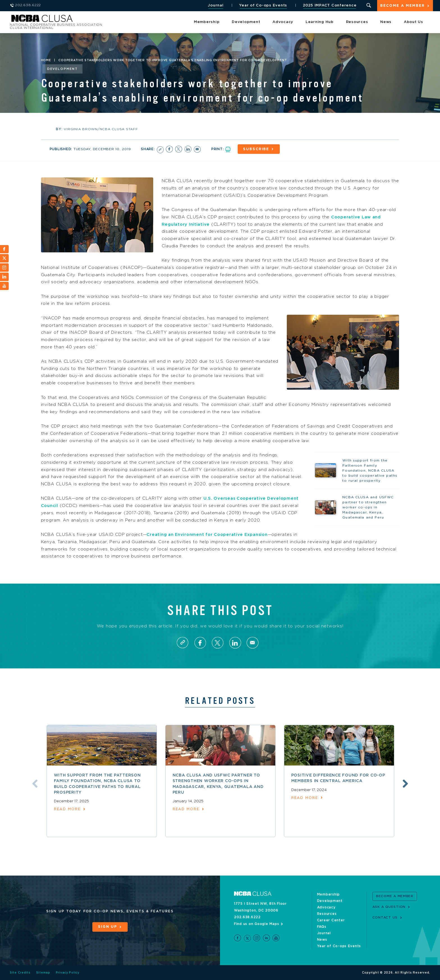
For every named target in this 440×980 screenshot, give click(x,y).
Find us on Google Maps (257, 924)
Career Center (331, 920)
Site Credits (20, 972)
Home (46, 60)
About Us (413, 22)
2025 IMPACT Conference (329, 5)
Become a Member (402, 6)
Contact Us (385, 917)
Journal (215, 5)
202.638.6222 (247, 917)
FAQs (322, 926)
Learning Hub (320, 22)
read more (67, 809)
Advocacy (283, 22)
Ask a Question (389, 907)
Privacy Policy (68, 972)
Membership (207, 22)
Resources (357, 22)
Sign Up (107, 927)
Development (246, 22)
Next (406, 783)
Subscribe (257, 149)
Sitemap (43, 972)
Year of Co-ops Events (263, 5)
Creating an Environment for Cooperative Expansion (209, 534)
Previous (34, 783)
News (386, 22)
